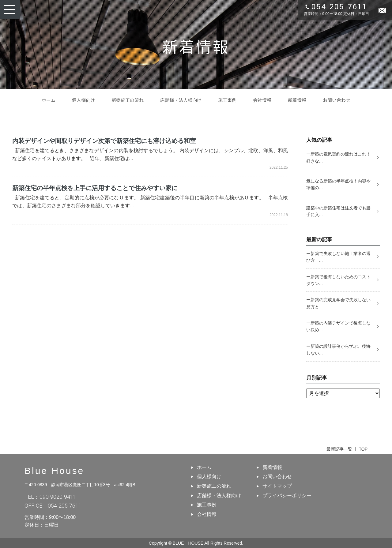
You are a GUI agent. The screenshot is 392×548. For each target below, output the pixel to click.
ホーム (49, 100)
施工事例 (227, 100)
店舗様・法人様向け (181, 100)
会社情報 (262, 100)
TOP (363, 449)
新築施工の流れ (128, 100)
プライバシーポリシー (287, 495)
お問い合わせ (337, 100)
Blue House (54, 471)
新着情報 (297, 100)
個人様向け (83, 100)
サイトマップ (277, 486)
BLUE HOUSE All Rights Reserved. (208, 543)
